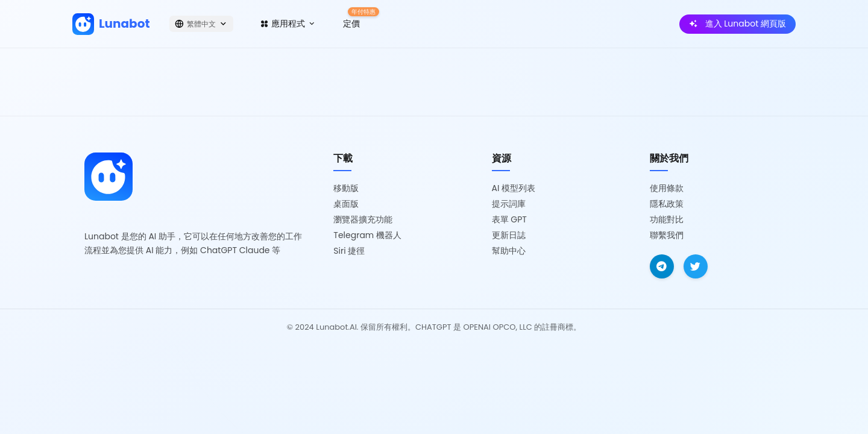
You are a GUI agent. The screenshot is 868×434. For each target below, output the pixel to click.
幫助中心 (509, 251)
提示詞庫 (509, 204)
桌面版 (346, 204)
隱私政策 (667, 204)
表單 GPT (509, 219)
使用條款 (667, 188)
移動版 (346, 188)
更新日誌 (509, 235)
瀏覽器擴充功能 (363, 219)
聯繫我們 (667, 235)
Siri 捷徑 (349, 251)
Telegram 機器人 (367, 235)
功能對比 (667, 219)
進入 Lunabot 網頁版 (737, 24)
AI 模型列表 (514, 188)
